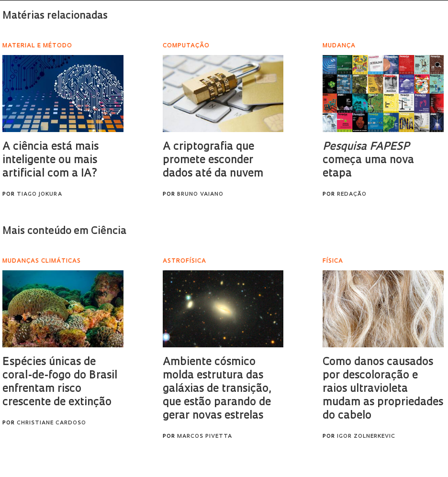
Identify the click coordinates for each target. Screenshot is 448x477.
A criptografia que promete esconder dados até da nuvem (213, 161)
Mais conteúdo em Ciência (64, 231)
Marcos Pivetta (205, 437)
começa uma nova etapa (368, 161)
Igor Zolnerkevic (366, 437)
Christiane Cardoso (51, 423)
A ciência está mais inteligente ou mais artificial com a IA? (50, 161)
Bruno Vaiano (200, 194)
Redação (352, 194)
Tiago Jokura (39, 194)
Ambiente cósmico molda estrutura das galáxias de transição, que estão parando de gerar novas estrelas (217, 389)
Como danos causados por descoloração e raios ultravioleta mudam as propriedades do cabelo (383, 389)
